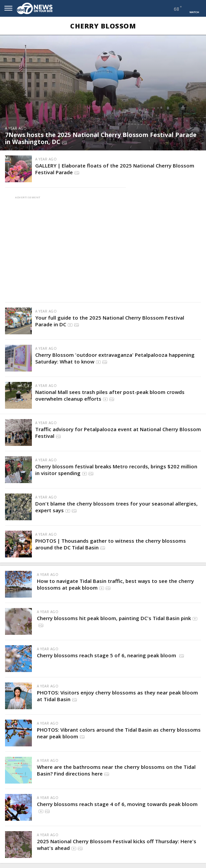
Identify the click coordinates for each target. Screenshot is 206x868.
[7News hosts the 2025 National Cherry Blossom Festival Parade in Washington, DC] (103, 93)
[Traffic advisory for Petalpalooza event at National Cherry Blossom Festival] (18, 432)
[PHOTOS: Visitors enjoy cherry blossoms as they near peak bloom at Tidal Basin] (18, 696)
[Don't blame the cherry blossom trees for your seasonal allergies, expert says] (18, 507)
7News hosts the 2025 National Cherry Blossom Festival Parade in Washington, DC (101, 138)
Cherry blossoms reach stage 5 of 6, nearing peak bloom (107, 655)
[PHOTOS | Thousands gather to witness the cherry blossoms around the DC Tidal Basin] (18, 544)
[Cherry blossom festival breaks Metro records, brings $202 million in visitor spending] (18, 470)
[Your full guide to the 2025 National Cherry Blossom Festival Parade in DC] (18, 321)
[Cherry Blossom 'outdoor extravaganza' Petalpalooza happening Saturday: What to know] (18, 358)
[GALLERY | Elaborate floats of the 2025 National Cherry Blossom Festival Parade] (18, 169)
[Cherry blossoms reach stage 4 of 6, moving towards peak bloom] (18, 807)
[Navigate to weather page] (170, 9)
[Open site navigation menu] (8, 8)
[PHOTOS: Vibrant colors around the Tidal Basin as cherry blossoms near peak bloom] (18, 733)
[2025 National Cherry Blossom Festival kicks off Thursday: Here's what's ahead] (18, 845)
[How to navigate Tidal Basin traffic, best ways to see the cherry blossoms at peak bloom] (18, 584)
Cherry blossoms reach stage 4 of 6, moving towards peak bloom (117, 804)
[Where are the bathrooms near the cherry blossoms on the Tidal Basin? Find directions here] (18, 770)
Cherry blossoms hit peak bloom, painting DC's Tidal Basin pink (114, 618)
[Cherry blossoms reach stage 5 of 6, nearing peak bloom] (18, 659)
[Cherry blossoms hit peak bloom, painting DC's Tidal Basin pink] (18, 621)
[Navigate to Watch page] (194, 8)
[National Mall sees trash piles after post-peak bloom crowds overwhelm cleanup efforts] (18, 395)
